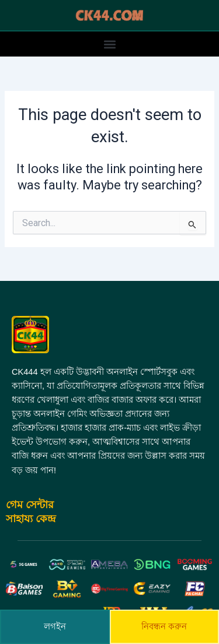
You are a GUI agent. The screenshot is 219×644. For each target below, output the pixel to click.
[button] (109, 44)
